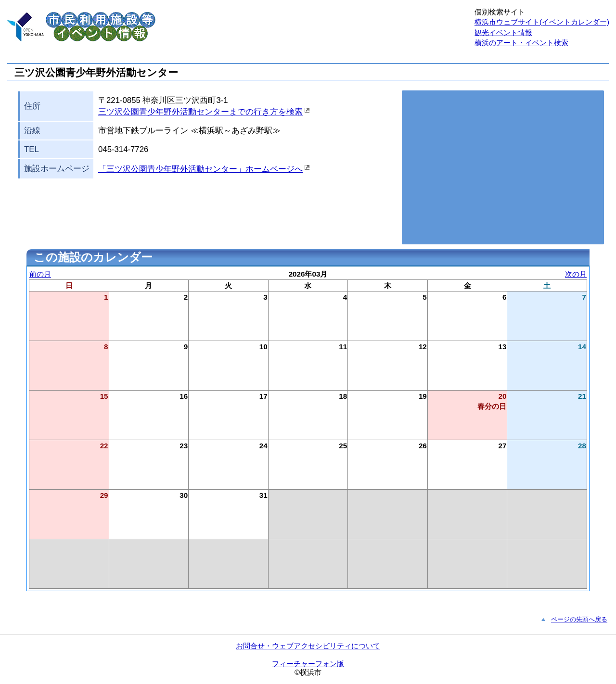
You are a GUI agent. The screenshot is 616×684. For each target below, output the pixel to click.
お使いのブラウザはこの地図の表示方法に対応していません (503, 167)
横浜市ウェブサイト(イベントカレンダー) (542, 22)
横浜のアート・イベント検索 (521, 43)
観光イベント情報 (503, 32)
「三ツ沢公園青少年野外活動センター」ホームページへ (200, 169)
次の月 (576, 274)
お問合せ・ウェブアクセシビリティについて (308, 646)
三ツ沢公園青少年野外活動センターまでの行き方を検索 (200, 112)
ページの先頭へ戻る (579, 619)
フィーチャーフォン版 (308, 664)
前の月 (40, 274)
